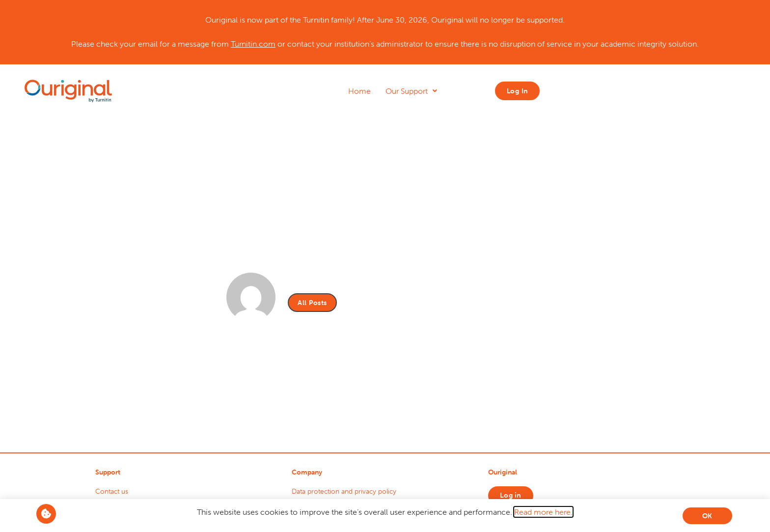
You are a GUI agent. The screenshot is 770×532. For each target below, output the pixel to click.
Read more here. (543, 512)
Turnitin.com (253, 44)
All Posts (312, 303)
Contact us (112, 491)
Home (359, 91)
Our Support (411, 91)
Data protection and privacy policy (344, 491)
